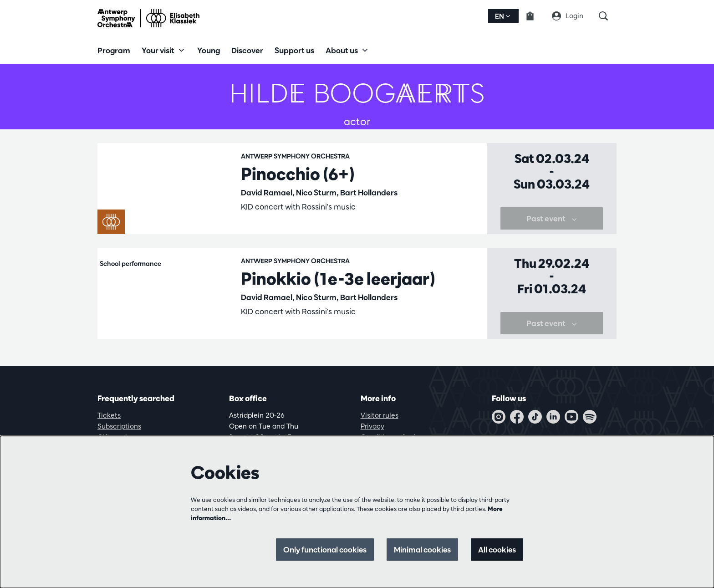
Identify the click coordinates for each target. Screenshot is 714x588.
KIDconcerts (319, 229)
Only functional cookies (321, 550)
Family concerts (267, 229)
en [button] (502, 16)
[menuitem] (114, 50)
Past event (552, 233)
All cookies (497, 550)
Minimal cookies (421, 550)
